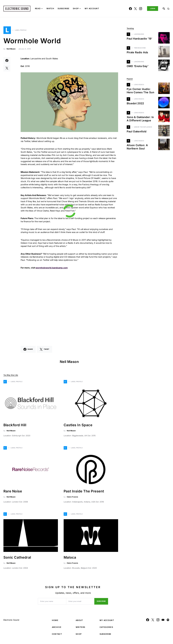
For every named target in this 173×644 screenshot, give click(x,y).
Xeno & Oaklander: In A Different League (140, 119)
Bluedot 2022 (135, 103)
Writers (80, 629)
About (79, 622)
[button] (168, 9)
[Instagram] (141, 9)
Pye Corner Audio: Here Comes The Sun (140, 91)
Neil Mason (11, 50)
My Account (107, 622)
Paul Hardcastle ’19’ (139, 39)
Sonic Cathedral (17, 559)
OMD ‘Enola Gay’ (138, 66)
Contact (57, 636)
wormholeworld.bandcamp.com (52, 269)
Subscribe (101, 603)
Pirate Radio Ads (137, 52)
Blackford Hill (15, 427)
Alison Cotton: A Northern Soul (137, 147)
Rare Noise (13, 493)
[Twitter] (135, 9)
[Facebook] (130, 9)
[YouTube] (163, 621)
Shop (79, 636)
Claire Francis (72, 498)
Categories (106, 629)
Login (153, 9)
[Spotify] (168, 621)
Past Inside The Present (84, 493)
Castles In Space (78, 427)
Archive (57, 629)
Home (55, 622)
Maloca (70, 559)
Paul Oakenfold (137, 131)
